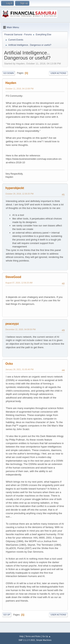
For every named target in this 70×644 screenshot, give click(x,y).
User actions (58, 73)
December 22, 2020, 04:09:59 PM (21, 329)
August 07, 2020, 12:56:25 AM (19, 283)
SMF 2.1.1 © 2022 (27, 640)
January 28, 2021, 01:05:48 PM (19, 369)
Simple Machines (44, 640)
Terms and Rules (33, 636)
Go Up (7, 615)
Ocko (9, 364)
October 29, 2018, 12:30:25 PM (19, 194)
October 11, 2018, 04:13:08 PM (19, 89)
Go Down (9, 73)
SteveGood (13, 277)
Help (21, 636)
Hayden (11, 83)
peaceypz (12, 324)
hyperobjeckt (15, 188)
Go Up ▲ (46, 636)
